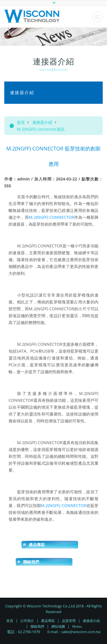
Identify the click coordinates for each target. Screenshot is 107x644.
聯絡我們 (31, 562)
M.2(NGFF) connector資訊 (41, 129)
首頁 (21, 122)
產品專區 (37, 545)
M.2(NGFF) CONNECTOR (52, 217)
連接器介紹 (42, 122)
